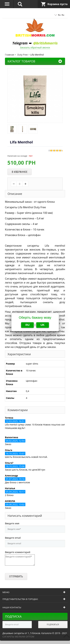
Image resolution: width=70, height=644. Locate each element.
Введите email (13, 538)
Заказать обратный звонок (35, 47)
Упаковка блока (12, 383)
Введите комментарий (18, 552)
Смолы (10, 398)
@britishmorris (45, 43)
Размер (10, 364)
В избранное (20, 172)
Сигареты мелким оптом (18, 637)
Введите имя (12, 523)
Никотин (11, 391)
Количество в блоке (14, 372)
